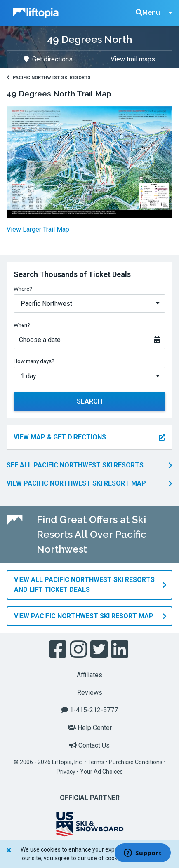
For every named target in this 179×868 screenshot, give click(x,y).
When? (22, 325)
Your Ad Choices (101, 772)
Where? (23, 289)
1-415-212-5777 (90, 710)
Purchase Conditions (136, 762)
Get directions (48, 59)
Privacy (66, 772)
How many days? (34, 361)
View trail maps (133, 59)
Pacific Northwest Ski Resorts (49, 78)
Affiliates (89, 675)
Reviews (90, 693)
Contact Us (89, 745)
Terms (96, 762)
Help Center (90, 728)
